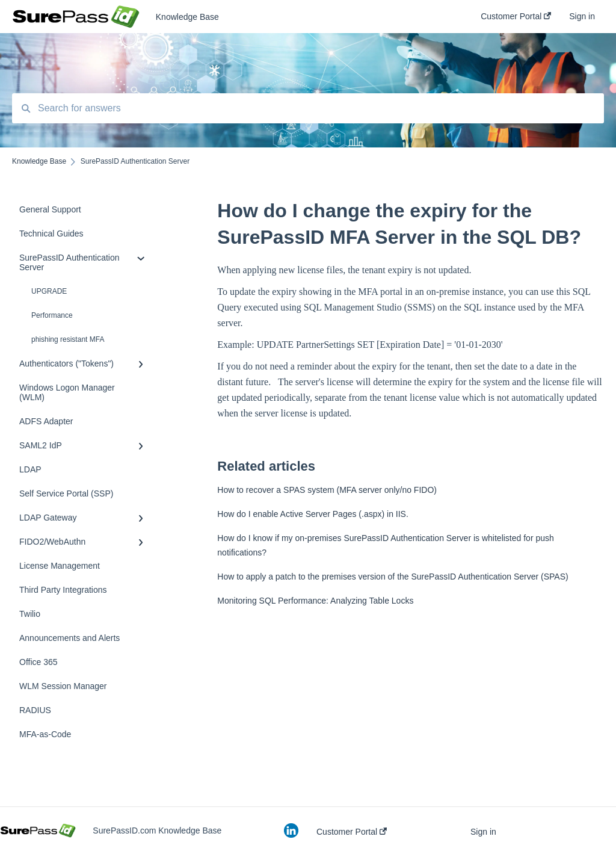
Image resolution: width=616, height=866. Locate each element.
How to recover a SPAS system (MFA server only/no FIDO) (327, 490)
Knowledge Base (187, 17)
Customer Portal (352, 832)
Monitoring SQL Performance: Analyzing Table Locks (315, 601)
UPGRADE (49, 291)
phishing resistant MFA (68, 339)
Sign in (483, 832)
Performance (52, 315)
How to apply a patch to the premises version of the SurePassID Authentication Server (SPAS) (393, 577)
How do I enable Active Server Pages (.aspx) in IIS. (313, 514)
